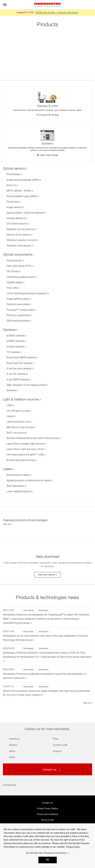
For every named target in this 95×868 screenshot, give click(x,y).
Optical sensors (14, 169)
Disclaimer (8, 785)
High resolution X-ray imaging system (26, 385)
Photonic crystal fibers (18, 316)
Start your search (47, 575)
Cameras (9, 330)
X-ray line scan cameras (19, 369)
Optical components (18, 255)
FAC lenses (13, 272)
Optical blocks (14, 261)
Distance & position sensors (21, 240)
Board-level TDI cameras (20, 363)
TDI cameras (13, 352)
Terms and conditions (47, 814)
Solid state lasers (16, 486)
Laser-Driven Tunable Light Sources (26, 444)
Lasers (8, 469)
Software (11, 391)
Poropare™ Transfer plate (20, 310)
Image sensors (14, 207)
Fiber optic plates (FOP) (19, 266)
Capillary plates (15, 283)
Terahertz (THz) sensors (19, 246)
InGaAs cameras (15, 347)
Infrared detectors (16, 218)
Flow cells (12, 288)
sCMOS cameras (15, 341)
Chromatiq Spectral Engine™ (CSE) (25, 455)
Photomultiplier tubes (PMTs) (22, 197)
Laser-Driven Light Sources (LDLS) (25, 449)
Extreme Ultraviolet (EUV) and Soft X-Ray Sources (33, 438)
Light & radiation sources (21, 400)
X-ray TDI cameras (16, 374)
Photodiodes (13, 175)
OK (48, 860)
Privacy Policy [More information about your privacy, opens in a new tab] (73, 847)
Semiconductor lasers (18, 475)
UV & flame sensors (17, 224)
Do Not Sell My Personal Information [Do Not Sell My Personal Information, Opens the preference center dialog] (46, 853)
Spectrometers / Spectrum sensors (25, 213)
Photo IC (11, 186)
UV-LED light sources (18, 411)
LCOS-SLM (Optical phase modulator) (27, 294)
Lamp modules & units (18, 422)
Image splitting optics (18, 299)
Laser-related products (19, 492)
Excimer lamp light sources (21, 460)
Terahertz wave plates (18, 305)
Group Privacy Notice (48, 809)
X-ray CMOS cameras (18, 380)
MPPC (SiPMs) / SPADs (19, 191)
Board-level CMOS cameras (21, 358)
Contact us (47, 803)
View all (6, 524)
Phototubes (13, 202)
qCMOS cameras (16, 336)
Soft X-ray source (16, 433)
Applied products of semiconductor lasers (29, 481)
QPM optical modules (18, 321)
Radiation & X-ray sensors (20, 229)
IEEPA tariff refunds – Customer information (57, 13)
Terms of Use (48, 820)
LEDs (9, 405)
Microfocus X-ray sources (20, 427)
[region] (48, 846)
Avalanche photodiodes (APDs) (23, 180)
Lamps (10, 416)
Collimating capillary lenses (21, 277)
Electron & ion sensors (19, 235)
